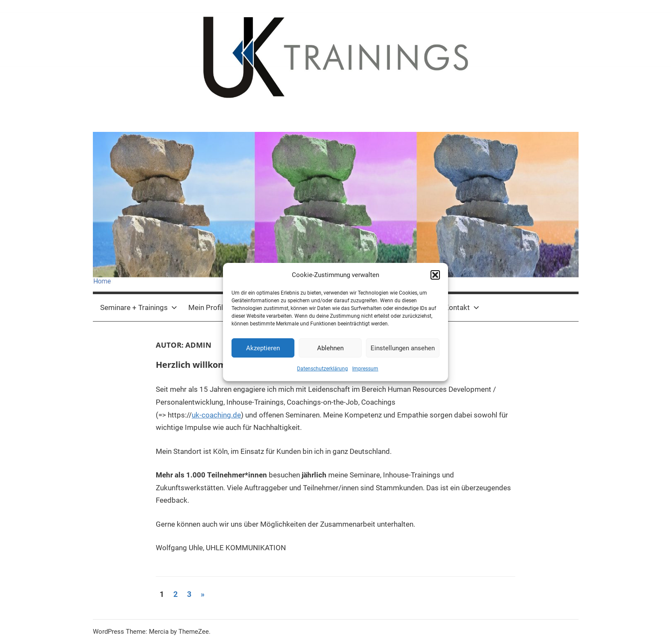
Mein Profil (206, 307)
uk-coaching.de (216, 415)
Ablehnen (330, 348)
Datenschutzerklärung (322, 369)
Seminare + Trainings (139, 307)
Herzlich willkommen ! (203, 365)
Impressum (365, 369)
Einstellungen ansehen (403, 348)
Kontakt (462, 307)
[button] (435, 275)
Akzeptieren (263, 348)
